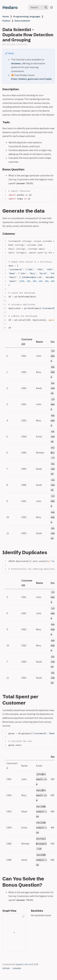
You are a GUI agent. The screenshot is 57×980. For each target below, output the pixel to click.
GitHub (6, 968)
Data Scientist (22, 21)
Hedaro (10, 7)
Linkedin (17, 968)
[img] (46, 7)
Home (6, 16)
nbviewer (16, 63)
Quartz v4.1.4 (23, 964)
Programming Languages (27, 16)
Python (6, 21)
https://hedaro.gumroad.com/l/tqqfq (31, 79)
